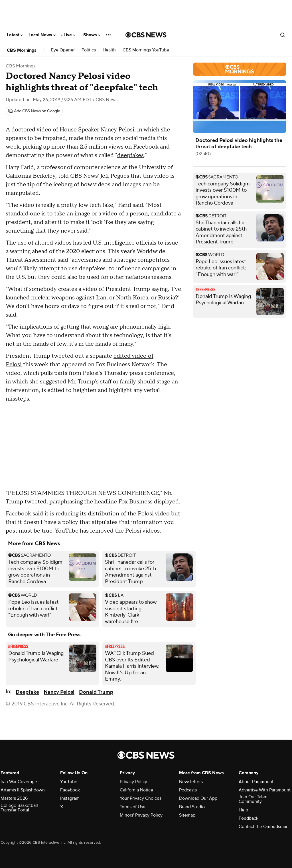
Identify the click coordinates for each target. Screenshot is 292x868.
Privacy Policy (133, 782)
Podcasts (188, 790)
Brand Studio (192, 807)
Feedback (249, 818)
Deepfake (27, 692)
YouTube (69, 782)
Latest (15, 35)
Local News (42, 35)
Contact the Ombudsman (264, 827)
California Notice (136, 790)
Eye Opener (63, 50)
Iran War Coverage (19, 782)
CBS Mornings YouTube (146, 50)
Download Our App (198, 798)
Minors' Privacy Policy (141, 815)
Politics (89, 50)
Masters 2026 (14, 798)
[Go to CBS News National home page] (146, 35)
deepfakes (130, 155)
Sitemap (187, 815)
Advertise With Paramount (265, 790)
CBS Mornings (22, 50)
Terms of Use (133, 807)
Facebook (70, 790)
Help (243, 810)
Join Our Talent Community (254, 799)
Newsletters (191, 782)
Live (69, 35)
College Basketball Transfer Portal (19, 808)
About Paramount (256, 782)
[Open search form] (283, 35)
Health (109, 50)
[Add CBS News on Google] (34, 111)
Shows (92, 35)
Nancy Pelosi (59, 692)
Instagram (70, 798)
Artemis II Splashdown (23, 790)
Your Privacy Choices (141, 798)
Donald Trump (96, 692)
